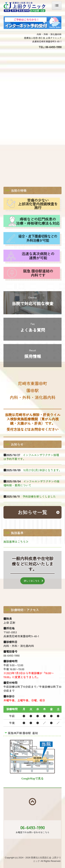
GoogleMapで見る (33, 778)
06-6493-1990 (53, 47)
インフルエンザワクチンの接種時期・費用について (31, 483)
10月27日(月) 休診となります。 (42, 470)
